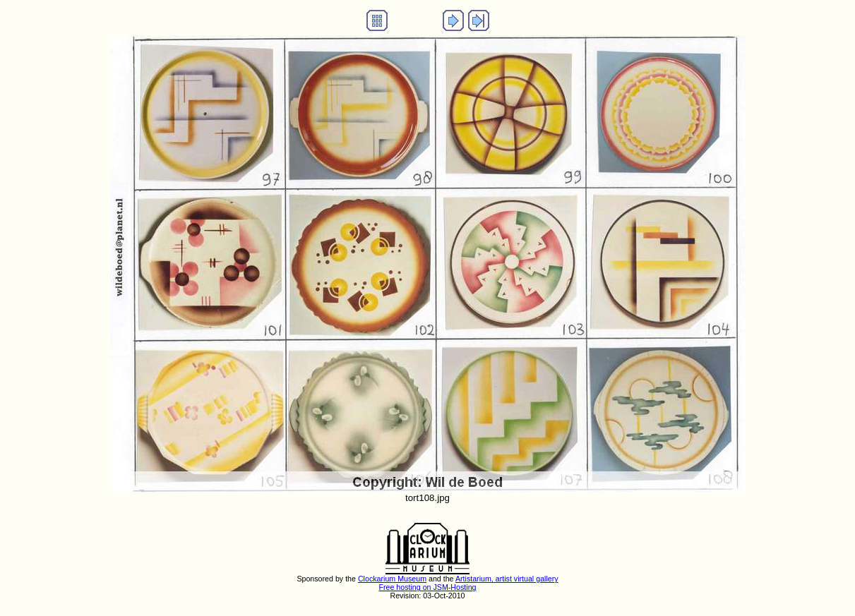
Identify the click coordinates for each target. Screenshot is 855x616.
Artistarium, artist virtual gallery (507, 579)
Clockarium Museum (392, 579)
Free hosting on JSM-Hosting (427, 587)
